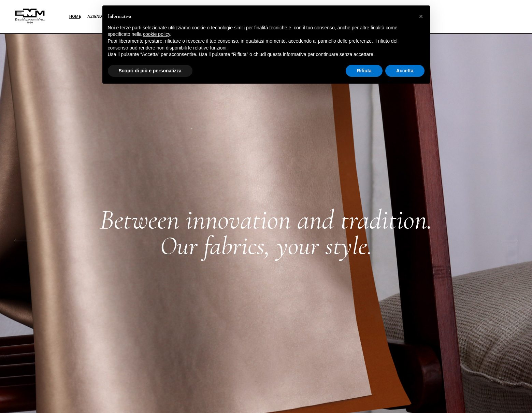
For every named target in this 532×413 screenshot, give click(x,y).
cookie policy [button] (156, 34)
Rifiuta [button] (364, 71)
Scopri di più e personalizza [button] (150, 71)
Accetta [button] (405, 71)
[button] (421, 16)
